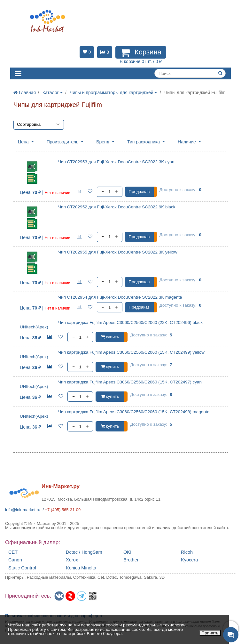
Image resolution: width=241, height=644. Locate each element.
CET (13, 552)
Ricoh (187, 552)
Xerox (72, 560)
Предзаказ (139, 192)
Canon (15, 560)
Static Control (22, 568)
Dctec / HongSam (84, 552)
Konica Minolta (81, 568)
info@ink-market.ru (23, 510)
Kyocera (189, 560)
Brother (131, 560)
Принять (210, 633)
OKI (127, 552)
